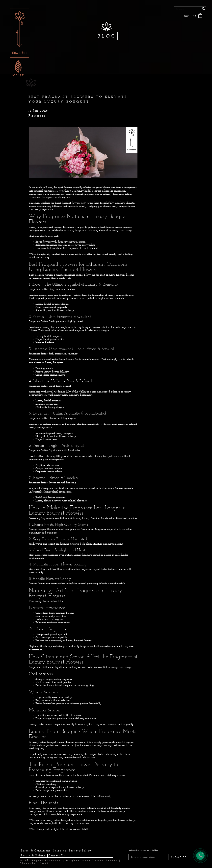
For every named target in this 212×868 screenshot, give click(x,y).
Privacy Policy (80, 850)
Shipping (60, 850)
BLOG (107, 36)
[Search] (190, 9)
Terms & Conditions (36, 850)
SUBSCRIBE (179, 857)
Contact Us (57, 855)
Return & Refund (33, 855)
